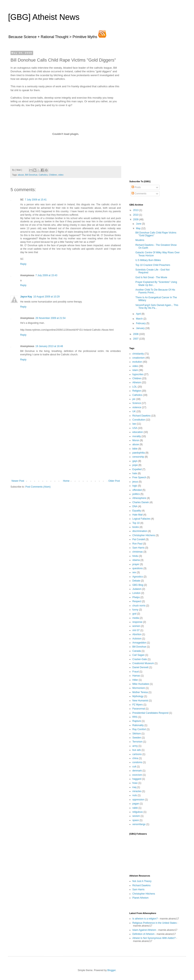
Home (66, 481)
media (136, 618)
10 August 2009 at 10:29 (46, 297)
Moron (136, 440)
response (137, 622)
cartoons (137, 754)
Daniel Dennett (140, 667)
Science (137, 403)
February (141, 323)
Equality (137, 511)
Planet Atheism (140, 898)
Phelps (136, 597)
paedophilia (139, 453)
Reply (23, 264)
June (139, 224)
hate (135, 473)
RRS (135, 717)
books (136, 527)
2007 (136, 339)
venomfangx (139, 824)
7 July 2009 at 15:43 (46, 275)
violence (137, 407)
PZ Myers (138, 705)
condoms (137, 762)
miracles (137, 791)
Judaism (137, 589)
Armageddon (139, 643)
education (138, 432)
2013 (136, 210)
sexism (136, 816)
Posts (136, 187)
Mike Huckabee (141, 684)
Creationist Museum (143, 663)
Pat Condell (139, 539)
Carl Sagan (138, 655)
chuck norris (139, 606)
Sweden (137, 738)
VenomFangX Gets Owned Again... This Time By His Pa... (157, 307)
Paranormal (139, 709)
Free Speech (139, 477)
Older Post (114, 481)
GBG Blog (138, 585)
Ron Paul (137, 544)
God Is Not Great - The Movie (151, 277)
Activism (137, 639)
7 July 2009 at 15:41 (36, 200)
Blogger (111, 970)
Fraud (135, 672)
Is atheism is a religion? (145, 919)
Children (53, 175)
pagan (136, 804)
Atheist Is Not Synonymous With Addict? (154, 938)
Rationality (138, 725)
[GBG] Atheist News (44, 17)
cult (134, 767)
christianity (138, 354)
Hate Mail (138, 515)
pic (134, 399)
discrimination (140, 531)
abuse (21, 175)
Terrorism (137, 742)
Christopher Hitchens (144, 535)
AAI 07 (136, 630)
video (61, 175)
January (141, 328)
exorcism (137, 775)
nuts (135, 795)
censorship (138, 457)
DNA (135, 506)
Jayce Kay (26, 297)
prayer (136, 564)
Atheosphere (139, 498)
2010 (136, 215)
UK (134, 411)
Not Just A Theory (142, 881)
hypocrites (138, 374)
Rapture (137, 721)
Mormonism (139, 688)
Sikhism (137, 734)
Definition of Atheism (143, 934)
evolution (137, 362)
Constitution (139, 420)
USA (135, 428)
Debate (136, 581)
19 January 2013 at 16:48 (49, 346)
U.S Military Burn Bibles (148, 260)
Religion (137, 391)
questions (138, 568)
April (139, 314)
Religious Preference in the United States (154, 923)
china (135, 758)
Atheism (137, 382)
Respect (137, 601)
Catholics (43, 175)
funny (135, 610)
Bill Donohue (31, 175)
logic (135, 486)
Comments (139, 194)
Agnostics (138, 577)
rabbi (135, 808)
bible (135, 449)
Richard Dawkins (141, 416)
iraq (134, 787)
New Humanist (140, 701)
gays (135, 461)
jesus (135, 482)
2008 (136, 334)
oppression (138, 800)
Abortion (137, 634)
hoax (135, 783)
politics (136, 494)
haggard (137, 779)
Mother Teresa (140, 692)
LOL (135, 387)
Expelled (137, 469)
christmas (138, 552)
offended (137, 490)
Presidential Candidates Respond (150, 713)
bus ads (137, 750)
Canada (137, 651)
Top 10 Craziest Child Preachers (153, 265)
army (135, 746)
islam (135, 370)
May (139, 228)
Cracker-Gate (140, 659)
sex (134, 572)
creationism (139, 358)
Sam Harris (138, 548)
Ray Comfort (139, 729)
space (136, 820)
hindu (135, 556)
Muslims (140, 240)
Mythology (138, 696)
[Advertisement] (66, 449)
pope (135, 465)
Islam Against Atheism (144, 930)
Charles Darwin (141, 502)
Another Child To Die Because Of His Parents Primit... (155, 291)
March (140, 319)
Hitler (135, 680)
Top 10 (136, 523)
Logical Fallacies (141, 519)
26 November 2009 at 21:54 (50, 318)
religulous (138, 812)
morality (137, 436)
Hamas (136, 676)
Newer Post (18, 481)
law (134, 424)
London (136, 593)
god (134, 614)
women (136, 626)
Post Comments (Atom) (38, 487)
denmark (137, 771)
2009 (136, 219)
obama (136, 560)
